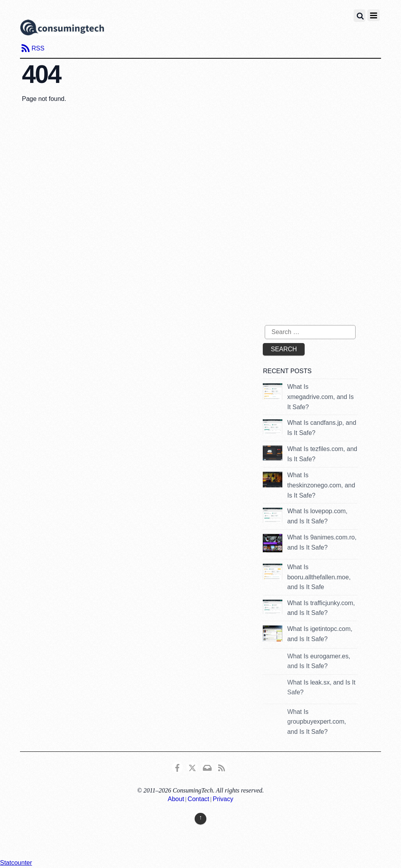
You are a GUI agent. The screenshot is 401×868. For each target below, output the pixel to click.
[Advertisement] (329, 256)
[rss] (222, 767)
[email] (207, 767)
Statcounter (16, 863)
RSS (38, 48)
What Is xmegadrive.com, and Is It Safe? (320, 397)
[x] (192, 767)
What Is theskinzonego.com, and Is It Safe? (321, 485)
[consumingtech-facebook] (177, 767)
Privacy (223, 799)
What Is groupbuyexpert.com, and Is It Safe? (316, 722)
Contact (198, 799)
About (176, 799)
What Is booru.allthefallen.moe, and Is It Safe (319, 577)
